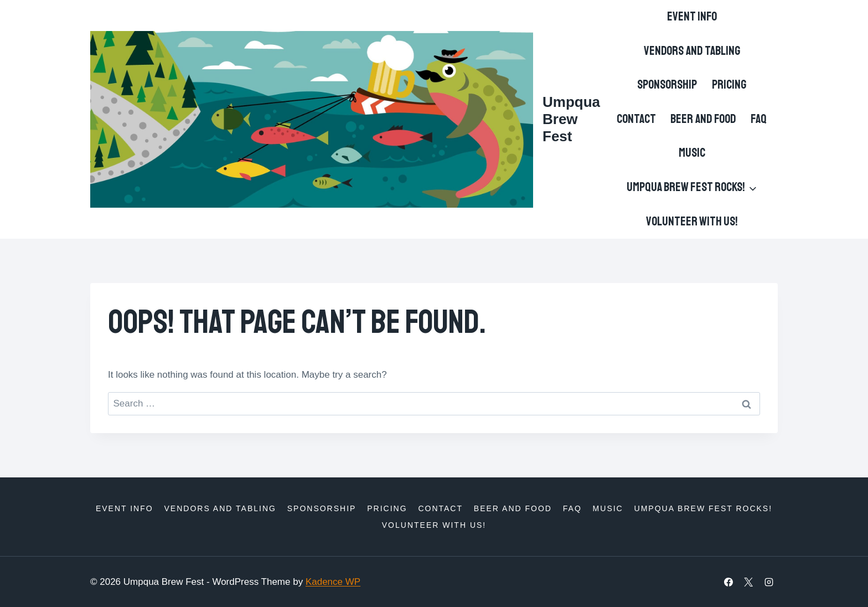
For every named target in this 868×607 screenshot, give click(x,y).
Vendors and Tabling (692, 51)
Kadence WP (333, 582)
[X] (748, 582)
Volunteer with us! (692, 222)
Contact (636, 119)
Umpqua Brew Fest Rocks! (704, 508)
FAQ (759, 119)
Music (692, 153)
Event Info (692, 17)
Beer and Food (703, 119)
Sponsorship (667, 85)
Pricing (729, 85)
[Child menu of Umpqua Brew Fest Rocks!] (691, 188)
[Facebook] (728, 582)
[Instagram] (769, 582)
